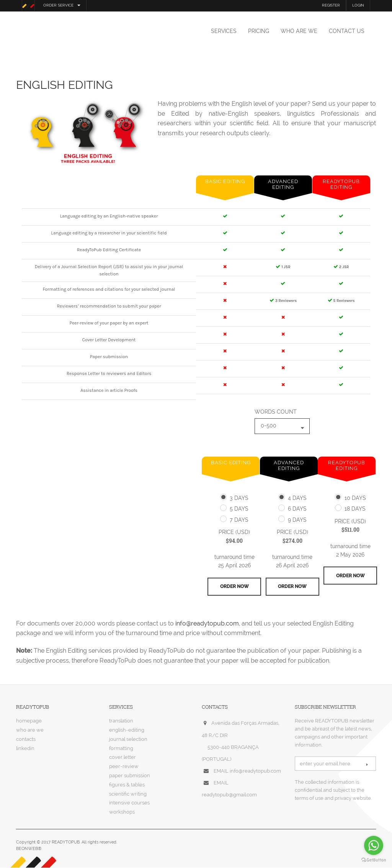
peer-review (124, 767)
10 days (355, 498)
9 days (297, 520)
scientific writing (128, 794)
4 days (297, 498)
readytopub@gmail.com (229, 795)
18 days (355, 509)
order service (62, 5)
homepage (29, 721)
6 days (297, 509)
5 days (239, 509)
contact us (347, 31)
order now (234, 587)
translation (121, 721)
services (224, 31)
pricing (259, 31)
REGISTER (331, 5)
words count (276, 412)
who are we (299, 31)
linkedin (25, 749)
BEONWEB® (29, 849)
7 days (239, 520)
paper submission (130, 776)
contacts (26, 739)
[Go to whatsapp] (374, 845)
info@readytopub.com (207, 624)
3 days (239, 498)
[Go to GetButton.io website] (374, 860)
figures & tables (127, 785)
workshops (122, 812)
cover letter (122, 758)
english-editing (127, 730)
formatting (121, 749)
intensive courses (129, 803)
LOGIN (358, 5)
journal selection (128, 739)
